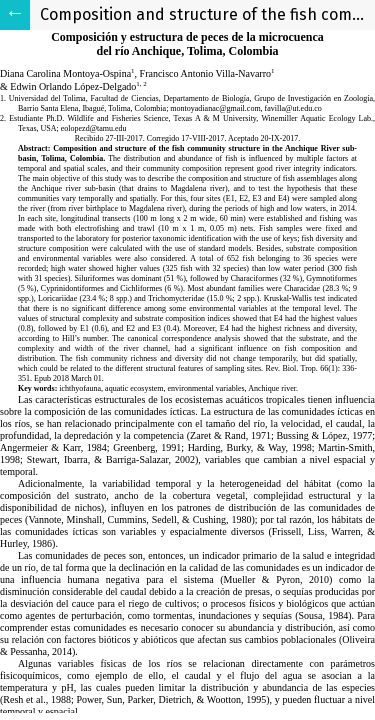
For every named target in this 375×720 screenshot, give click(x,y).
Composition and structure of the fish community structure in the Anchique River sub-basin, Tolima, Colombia (207, 14)
